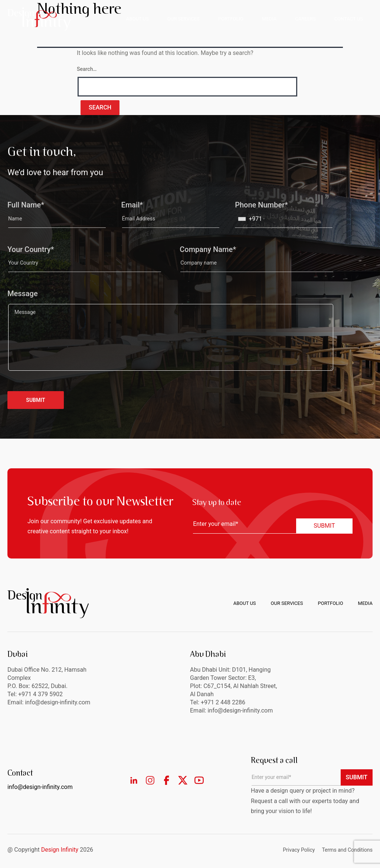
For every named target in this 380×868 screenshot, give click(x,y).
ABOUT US (137, 19)
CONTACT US (349, 19)
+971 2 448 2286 (223, 702)
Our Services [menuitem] (287, 603)
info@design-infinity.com (240, 710)
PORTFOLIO (231, 19)
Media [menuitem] (365, 603)
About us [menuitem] (245, 603)
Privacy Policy (299, 850)
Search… (87, 69)
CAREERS (305, 19)
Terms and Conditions (347, 850)
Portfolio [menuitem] (331, 603)
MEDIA (269, 19)
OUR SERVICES (184, 19)
